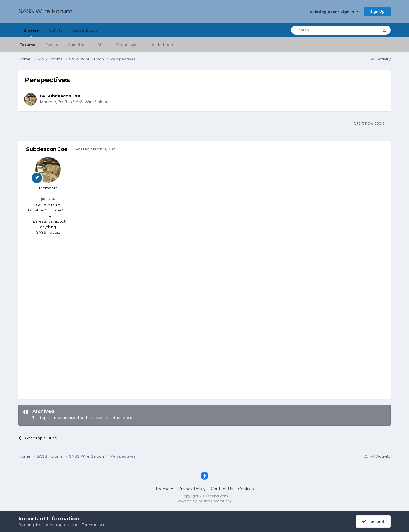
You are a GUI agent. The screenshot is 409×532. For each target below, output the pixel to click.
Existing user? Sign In (334, 12)
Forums (27, 45)
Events (52, 45)
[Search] (321, 30)
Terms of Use (94, 525)
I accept (373, 521)
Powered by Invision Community (204, 501)
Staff (102, 45)
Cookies (246, 489)
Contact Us (222, 489)
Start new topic (369, 123)
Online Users (128, 45)
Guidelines (78, 45)
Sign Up (377, 11)
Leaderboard (162, 45)
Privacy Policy (192, 489)
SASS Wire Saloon (91, 102)
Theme (164, 489)
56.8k (48, 199)
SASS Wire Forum (46, 11)
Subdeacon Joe (63, 96)
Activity (56, 30)
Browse (31, 33)
